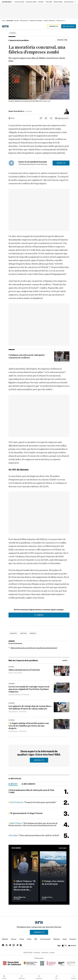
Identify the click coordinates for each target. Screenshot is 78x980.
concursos (13, 633)
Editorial (11, 667)
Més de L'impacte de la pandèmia (23, 660)
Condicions (45, 952)
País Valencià (24, 21)
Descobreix (16, 848)
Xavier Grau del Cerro (16, 111)
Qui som (14, 939)
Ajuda (65, 939)
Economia (13, 33)
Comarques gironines (36, 21)
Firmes (22, 939)
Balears (17, 21)
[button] (75, 2)
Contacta (73, 939)
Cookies (52, 952)
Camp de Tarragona (49, 21)
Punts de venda (45, 939)
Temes (29, 939)
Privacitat (37, 952)
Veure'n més (63, 848)
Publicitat (57, 939)
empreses (33, 633)
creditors (23, 633)
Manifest (5, 939)
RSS (36, 939)
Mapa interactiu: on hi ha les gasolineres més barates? (34, 648)
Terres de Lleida (61, 21)
